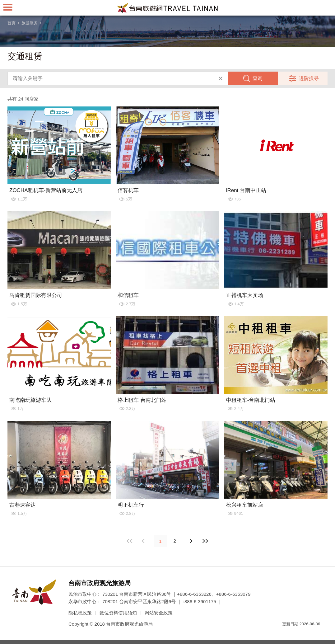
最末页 (205, 541)
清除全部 (221, 78)
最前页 (130, 541)
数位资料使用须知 (118, 613)
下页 (144, 541)
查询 (258, 78)
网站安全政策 (159, 613)
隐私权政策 (80, 613)
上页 (191, 541)
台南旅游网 (168, 8)
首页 (12, 23)
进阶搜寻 (309, 78)
